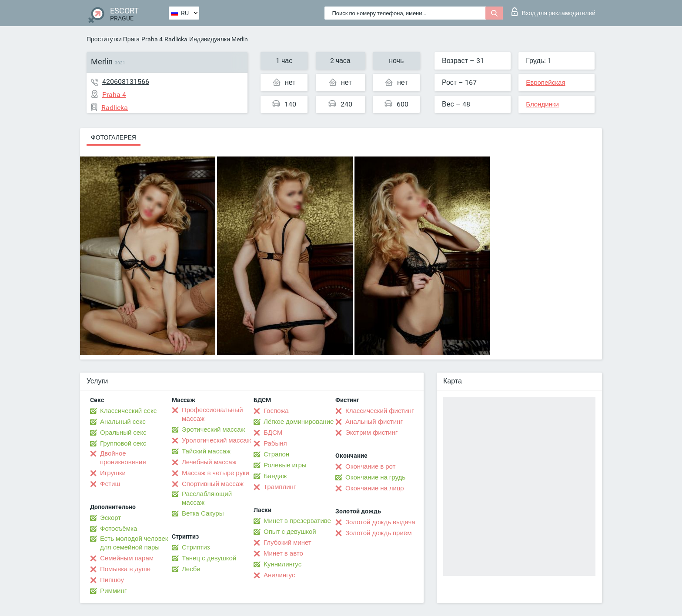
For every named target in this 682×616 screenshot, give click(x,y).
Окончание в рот (370, 466)
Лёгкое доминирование (299, 422)
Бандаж (275, 476)
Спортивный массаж (213, 484)
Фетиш (110, 484)
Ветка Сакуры (203, 513)
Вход (553, 12)
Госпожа (276, 411)
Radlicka (176, 39)
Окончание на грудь (375, 477)
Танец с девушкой (209, 558)
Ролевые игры (285, 465)
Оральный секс (123, 433)
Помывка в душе (125, 569)
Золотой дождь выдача (380, 522)
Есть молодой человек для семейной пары (134, 543)
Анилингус (279, 575)
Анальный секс (123, 422)
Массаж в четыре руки (216, 473)
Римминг (113, 591)
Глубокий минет (288, 543)
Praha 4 (152, 39)
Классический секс (128, 411)
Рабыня (275, 443)
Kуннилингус (282, 564)
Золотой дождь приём (378, 533)
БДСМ (273, 433)
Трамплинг (280, 487)
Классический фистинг (379, 411)
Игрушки (113, 473)
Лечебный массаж (209, 462)
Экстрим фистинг (371, 433)
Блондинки (542, 104)
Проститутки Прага (113, 39)
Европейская (545, 83)
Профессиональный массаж (212, 414)
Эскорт (110, 518)
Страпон (276, 454)
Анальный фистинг (374, 422)
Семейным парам (127, 558)
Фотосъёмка (119, 529)
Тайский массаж (206, 451)
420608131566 (126, 82)
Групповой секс (123, 443)
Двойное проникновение (123, 458)
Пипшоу (112, 580)
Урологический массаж (216, 440)
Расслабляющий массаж (207, 498)
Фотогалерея (114, 137)
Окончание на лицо (375, 488)
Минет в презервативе (297, 521)
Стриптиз (196, 547)
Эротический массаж (213, 430)
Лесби (191, 569)
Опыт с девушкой (290, 532)
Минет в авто (283, 553)
